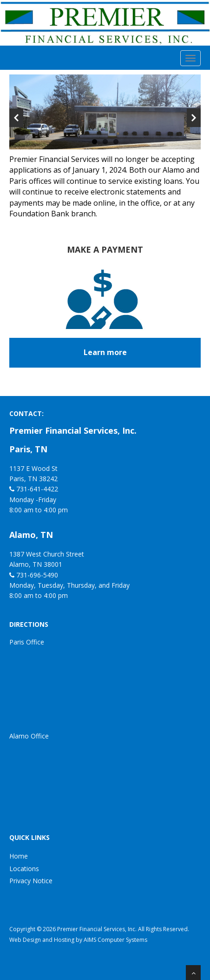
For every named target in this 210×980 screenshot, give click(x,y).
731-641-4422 (37, 489)
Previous (16, 118)
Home (19, 856)
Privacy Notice (31, 881)
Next (194, 118)
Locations (24, 869)
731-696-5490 (37, 575)
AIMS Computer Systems (115, 940)
